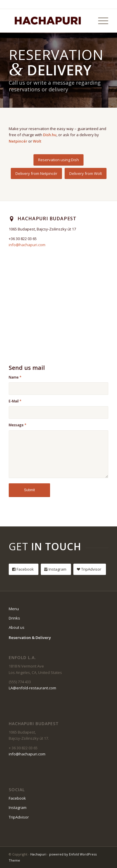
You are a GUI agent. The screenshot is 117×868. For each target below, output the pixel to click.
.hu (54, 135)
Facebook (17, 798)
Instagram (18, 807)
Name (15, 377)
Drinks (14, 618)
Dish (47, 135)
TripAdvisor (19, 817)
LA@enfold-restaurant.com (32, 688)
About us (17, 627)
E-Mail (15, 401)
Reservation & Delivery (30, 638)
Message (18, 425)
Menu (14, 609)
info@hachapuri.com (27, 245)
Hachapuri (38, 854)
